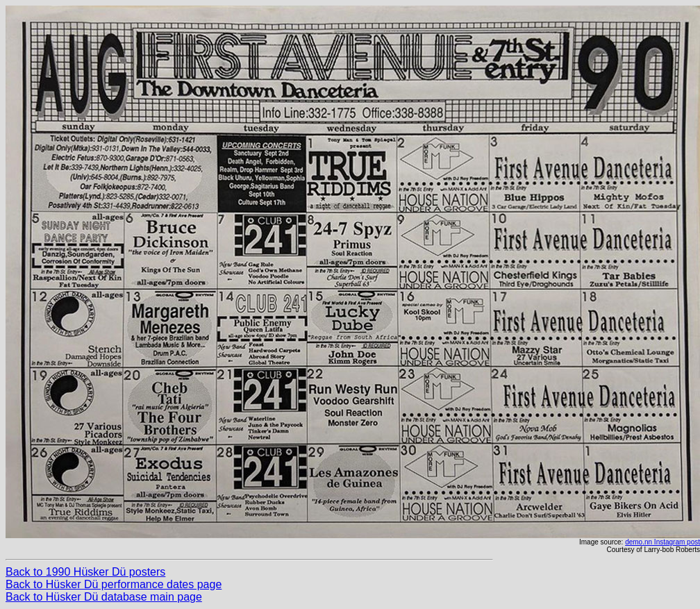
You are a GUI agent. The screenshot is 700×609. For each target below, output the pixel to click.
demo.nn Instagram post (662, 542)
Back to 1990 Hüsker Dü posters (85, 572)
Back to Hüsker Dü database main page (104, 597)
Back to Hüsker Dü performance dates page (114, 584)
